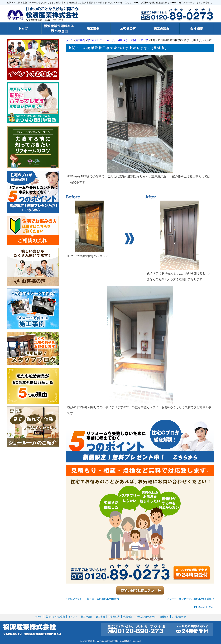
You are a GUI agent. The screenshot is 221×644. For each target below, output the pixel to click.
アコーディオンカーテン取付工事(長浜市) (189, 599)
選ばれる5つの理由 (55, 617)
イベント (73, 617)
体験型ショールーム (146, 617)
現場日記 (128, 617)
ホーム (69, 40)
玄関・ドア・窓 (139, 40)
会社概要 (164, 617)
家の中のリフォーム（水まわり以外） (108, 40)
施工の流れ (87, 617)
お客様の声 (114, 617)
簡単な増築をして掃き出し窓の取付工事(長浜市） (95, 599)
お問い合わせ (179, 617)
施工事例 (80, 40)
